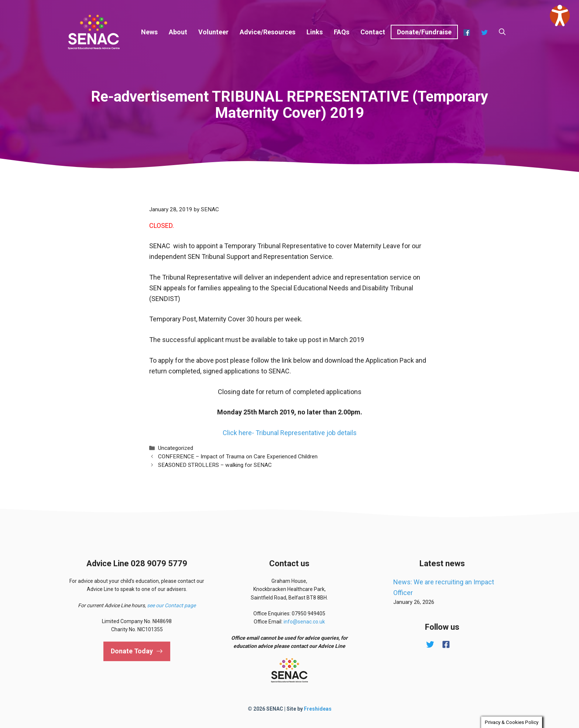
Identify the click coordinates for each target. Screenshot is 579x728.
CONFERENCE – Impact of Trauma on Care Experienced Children (238, 457)
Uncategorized (176, 448)
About (178, 32)
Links (315, 32)
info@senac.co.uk (304, 622)
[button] (502, 32)
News (149, 32)
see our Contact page (171, 605)
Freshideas (318, 709)
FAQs (342, 32)
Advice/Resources (268, 32)
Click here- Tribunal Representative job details (290, 433)
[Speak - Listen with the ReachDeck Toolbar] (560, 16)
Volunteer (213, 32)
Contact (373, 32)
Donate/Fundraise (424, 32)
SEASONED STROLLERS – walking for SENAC (215, 465)
